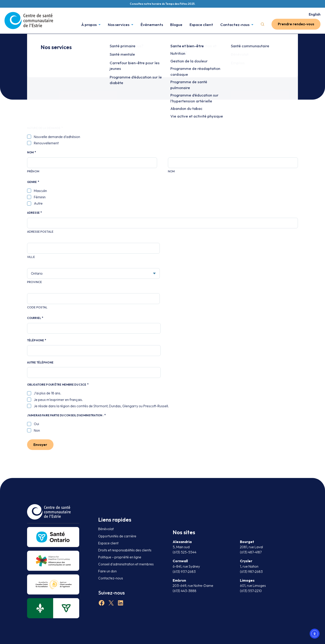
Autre (38, 203)
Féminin (40, 197)
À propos (89, 24)
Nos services (119, 24)
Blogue (176, 24)
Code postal (37, 307)
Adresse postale (40, 232)
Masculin (40, 191)
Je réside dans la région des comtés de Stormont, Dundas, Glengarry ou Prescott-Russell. (101, 406)
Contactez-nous (235, 24)
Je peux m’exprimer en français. (58, 400)
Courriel (35, 318)
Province (34, 282)
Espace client (201, 24)
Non (37, 430)
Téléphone (37, 340)
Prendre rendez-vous (296, 24)
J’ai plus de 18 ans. (48, 393)
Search (262, 24)
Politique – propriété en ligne (120, 557)
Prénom (33, 171)
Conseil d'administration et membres (126, 564)
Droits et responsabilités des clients (125, 550)
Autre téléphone (40, 362)
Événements (152, 24)
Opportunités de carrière (117, 536)
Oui (36, 424)
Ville (31, 257)
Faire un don (107, 571)
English (315, 14)
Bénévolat (106, 529)
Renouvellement (46, 143)
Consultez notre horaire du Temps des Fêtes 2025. (162, 4)
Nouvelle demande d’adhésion (57, 137)
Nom (171, 171)
